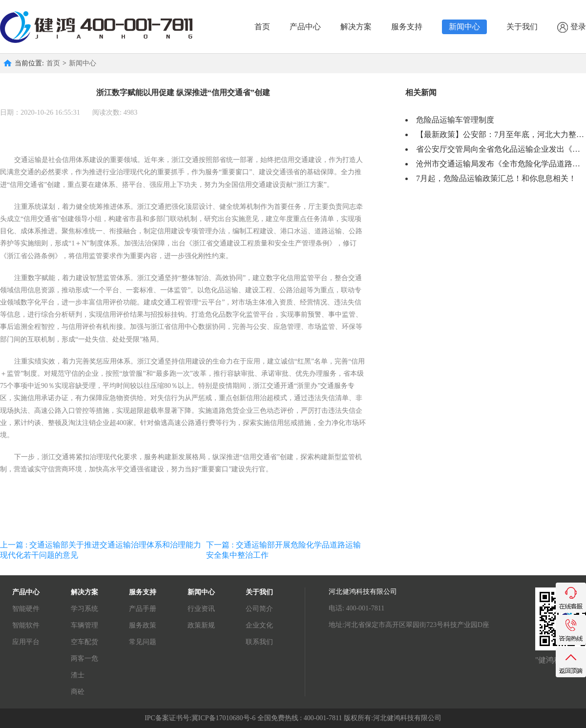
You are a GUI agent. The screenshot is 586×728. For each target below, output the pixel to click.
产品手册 (143, 609)
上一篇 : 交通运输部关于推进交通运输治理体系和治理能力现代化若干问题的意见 (101, 550)
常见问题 (143, 642)
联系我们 (259, 642)
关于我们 (522, 27)
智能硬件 (26, 609)
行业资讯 (201, 609)
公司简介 (259, 609)
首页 (262, 27)
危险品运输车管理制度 (455, 120)
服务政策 (143, 625)
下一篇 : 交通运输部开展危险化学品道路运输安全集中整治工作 (283, 550)
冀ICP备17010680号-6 (223, 718)
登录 (572, 27)
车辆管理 (84, 625)
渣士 (78, 675)
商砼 (78, 692)
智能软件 (26, 625)
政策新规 (201, 625)
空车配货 (84, 642)
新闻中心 (464, 27)
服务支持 (407, 27)
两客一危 (84, 658)
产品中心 (305, 27)
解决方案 (356, 27)
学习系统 (84, 609)
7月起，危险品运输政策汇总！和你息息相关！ (496, 178)
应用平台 (26, 642)
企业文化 (259, 625)
